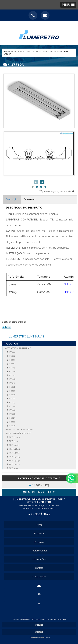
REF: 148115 (14, 449)
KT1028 (12, 414)
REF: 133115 (14, 445)
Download (30, 199)
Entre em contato (39, 492)
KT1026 (12, 410)
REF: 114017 (14, 441)
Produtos (10, 344)
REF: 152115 (14, 464)
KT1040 (12, 426)
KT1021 (12, 399)
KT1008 (12, 379)
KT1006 (12, 371)
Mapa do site (39, 577)
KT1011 (12, 383)
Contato (39, 568)
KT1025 (12, 406)
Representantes (39, 551)
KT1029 (12, 418)
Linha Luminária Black (18, 433)
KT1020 (12, 395)
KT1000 (12, 352)
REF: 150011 (14, 453)
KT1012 (12, 387)
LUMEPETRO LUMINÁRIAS (26, 337)
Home (39, 525)
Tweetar (7, 327)
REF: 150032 (14, 460)
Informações (39, 559)
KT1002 (12, 356)
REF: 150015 (14, 457)
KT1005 (12, 368)
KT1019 (12, 391)
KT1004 (12, 364)
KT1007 (12, 375)
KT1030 (12, 422)
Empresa (39, 533)
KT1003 (12, 360)
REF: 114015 (14, 437)
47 (39, 485)
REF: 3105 (13, 468)
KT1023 (12, 402)
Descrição (12, 199)
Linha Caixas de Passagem (19, 430)
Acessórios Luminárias (18, 348)
